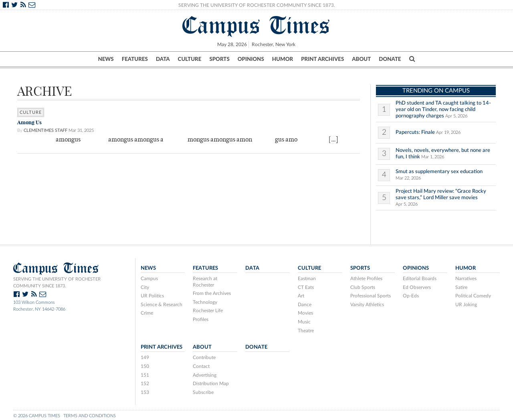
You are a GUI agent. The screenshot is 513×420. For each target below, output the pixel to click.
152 (145, 384)
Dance (305, 305)
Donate (390, 59)
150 (145, 366)
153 (145, 392)
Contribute (204, 357)
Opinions (251, 59)
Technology (205, 302)
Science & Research (162, 305)
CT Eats (306, 287)
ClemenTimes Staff (45, 130)
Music (304, 322)
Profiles (201, 319)
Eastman (307, 279)
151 (145, 375)
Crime (147, 313)
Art (301, 296)
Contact (201, 366)
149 (145, 357)
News (106, 59)
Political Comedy (473, 296)
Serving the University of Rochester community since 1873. (57, 283)
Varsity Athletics (367, 305)
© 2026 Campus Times (37, 416)
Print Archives (322, 59)
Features (135, 59)
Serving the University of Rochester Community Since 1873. (257, 5)
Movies (305, 313)
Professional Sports (371, 296)
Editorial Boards (420, 279)
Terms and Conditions (90, 416)
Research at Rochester (205, 282)
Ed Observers (417, 287)
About (361, 59)
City (145, 287)
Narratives (466, 279)
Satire (461, 287)
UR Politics (152, 296)
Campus (149, 279)
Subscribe (203, 392)
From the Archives (212, 293)
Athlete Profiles (366, 279)
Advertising (205, 375)
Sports (219, 59)
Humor (283, 59)
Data (163, 59)
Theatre (306, 331)
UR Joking (466, 305)
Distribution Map (211, 384)
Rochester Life (208, 311)
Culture (190, 59)
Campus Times (256, 25)
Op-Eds (411, 296)
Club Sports (363, 287)
